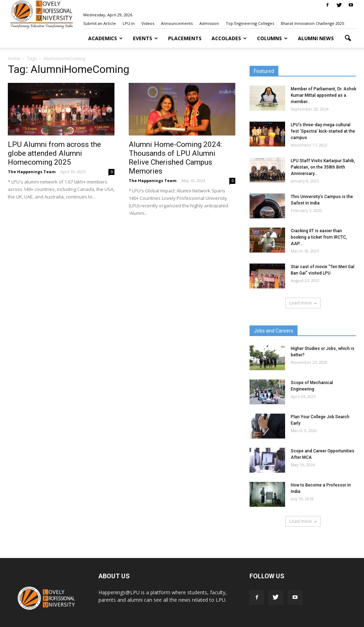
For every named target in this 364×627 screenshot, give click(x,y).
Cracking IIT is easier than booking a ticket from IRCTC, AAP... (319, 237)
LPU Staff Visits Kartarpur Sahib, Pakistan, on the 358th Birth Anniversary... (323, 167)
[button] (348, 38)
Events (145, 38)
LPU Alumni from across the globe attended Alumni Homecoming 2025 (54, 153)
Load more (303, 303)
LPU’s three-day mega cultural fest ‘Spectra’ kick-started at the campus (323, 131)
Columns (272, 38)
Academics (105, 38)
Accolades (229, 38)
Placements (185, 38)
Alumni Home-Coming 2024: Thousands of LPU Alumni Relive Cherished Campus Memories (175, 158)
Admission (209, 23)
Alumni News (316, 38)
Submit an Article (100, 23)
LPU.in (129, 23)
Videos (148, 23)
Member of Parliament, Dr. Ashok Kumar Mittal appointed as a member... (323, 95)
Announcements (177, 23)
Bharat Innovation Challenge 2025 (312, 23)
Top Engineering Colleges (250, 23)
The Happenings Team (32, 172)
